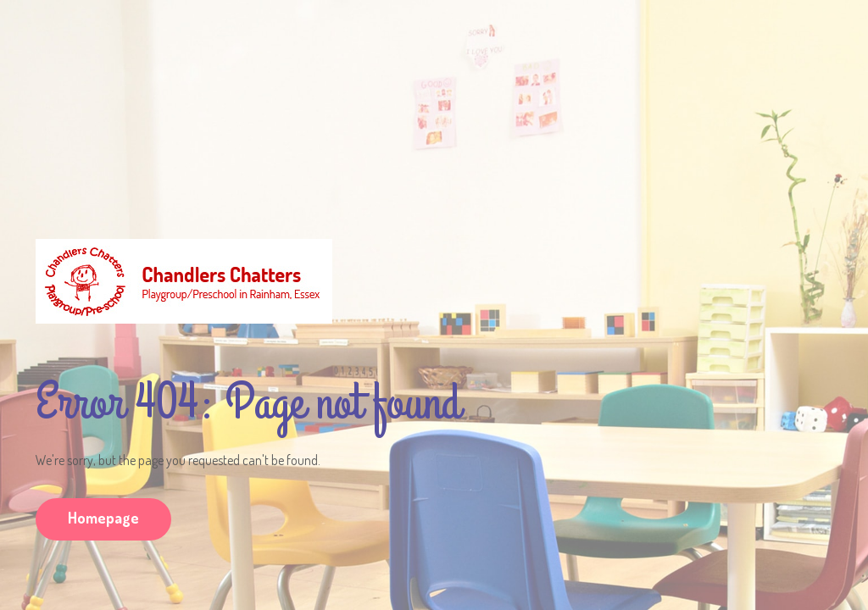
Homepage (103, 518)
